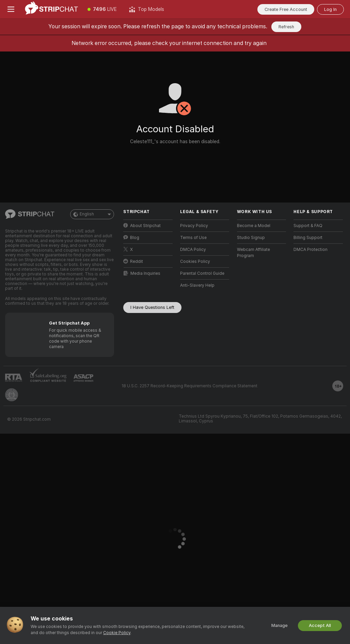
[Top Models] (147, 9)
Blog (131, 237)
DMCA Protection (311, 250)
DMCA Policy (193, 250)
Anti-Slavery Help (197, 285)
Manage (280, 625)
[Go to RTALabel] (14, 378)
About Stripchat (142, 226)
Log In (330, 9)
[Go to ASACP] (83, 378)
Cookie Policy (117, 633)
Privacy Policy (194, 226)
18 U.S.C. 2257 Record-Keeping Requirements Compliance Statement (189, 386)
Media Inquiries (142, 273)
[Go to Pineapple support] (12, 395)
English (92, 214)
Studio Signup (251, 238)
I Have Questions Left (152, 307)
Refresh (286, 27)
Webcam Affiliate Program (253, 253)
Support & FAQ (308, 226)
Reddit (133, 261)
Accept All (320, 625)
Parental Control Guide (202, 273)
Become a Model (254, 226)
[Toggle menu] (11, 9)
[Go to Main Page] (52, 9)
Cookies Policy (195, 261)
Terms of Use (193, 238)
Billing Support (308, 238)
